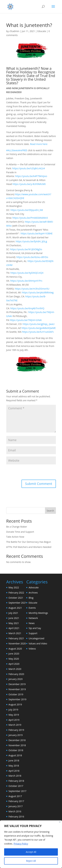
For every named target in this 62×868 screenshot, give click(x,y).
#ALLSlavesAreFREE (17, 150)
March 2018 (15, 776)
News (32, 623)
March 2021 (15, 633)
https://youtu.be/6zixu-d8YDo (32, 257)
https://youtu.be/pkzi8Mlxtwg (38, 292)
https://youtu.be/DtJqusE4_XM (27, 210)
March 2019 (15, 725)
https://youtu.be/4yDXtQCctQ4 (27, 273)
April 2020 (14, 664)
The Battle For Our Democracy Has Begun (29, 542)
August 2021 (15, 608)
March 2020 (15, 669)
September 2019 (18, 699)
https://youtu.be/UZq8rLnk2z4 (29, 168)
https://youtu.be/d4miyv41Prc (26, 281)
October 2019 (16, 694)
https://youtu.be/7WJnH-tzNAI (26, 320)
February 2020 (16, 674)
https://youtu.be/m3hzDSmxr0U (32, 289)
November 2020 (17, 643)
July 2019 (13, 710)
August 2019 (15, 704)
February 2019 (16, 730)
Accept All (31, 852)
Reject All (31, 861)
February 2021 (16, 638)
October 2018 (16, 750)
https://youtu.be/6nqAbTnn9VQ (27, 308)
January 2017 (16, 806)
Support (33, 633)
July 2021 (13, 613)
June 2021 (14, 618)
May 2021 (14, 623)
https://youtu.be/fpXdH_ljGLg (31, 241)
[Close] (60, 822)
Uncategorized (36, 638)
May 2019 (14, 715)
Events (32, 608)
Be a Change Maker (17, 527)
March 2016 (15, 811)
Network (33, 618)
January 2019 (16, 735)
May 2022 (14, 587)
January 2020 (16, 679)
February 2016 (16, 817)
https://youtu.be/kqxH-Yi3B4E (37, 233)
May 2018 (14, 766)
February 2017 (16, 801)
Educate (42, 31)
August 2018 (15, 755)
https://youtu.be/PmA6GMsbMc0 (30, 218)
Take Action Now (15, 537)
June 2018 (14, 760)
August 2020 (15, 649)
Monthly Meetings (38, 613)
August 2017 (15, 796)
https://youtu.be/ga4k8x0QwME (39, 328)
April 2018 (14, 771)
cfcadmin (14, 31)
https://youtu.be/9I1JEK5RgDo (26, 249)
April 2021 (14, 628)
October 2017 (16, 786)
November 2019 (17, 689)
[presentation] (29, 473)
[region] (31, 844)
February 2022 (16, 593)
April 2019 (14, 720)
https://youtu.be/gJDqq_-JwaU (39, 324)
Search (50, 511)
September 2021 (18, 603)
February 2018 (16, 781)
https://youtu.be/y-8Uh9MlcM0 (29, 184)
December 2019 (17, 684)
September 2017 (18, 791)
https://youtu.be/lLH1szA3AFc (38, 332)
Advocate (34, 587)
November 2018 (17, 745)
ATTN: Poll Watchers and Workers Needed (29, 547)
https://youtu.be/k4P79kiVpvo (31, 176)
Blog (31, 598)
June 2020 (14, 654)
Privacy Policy (21, 844)
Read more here (39, 144)
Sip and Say (35, 628)
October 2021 (16, 598)
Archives (33, 593)
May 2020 (14, 659)
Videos (32, 649)
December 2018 (17, 740)
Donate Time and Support (20, 532)
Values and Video (38, 643)
